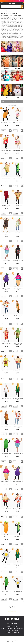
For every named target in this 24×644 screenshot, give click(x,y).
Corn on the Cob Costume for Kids (18, 565)
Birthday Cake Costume (18, 123)
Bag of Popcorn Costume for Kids (18, 509)
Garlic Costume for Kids (6, 398)
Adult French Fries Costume (6, 150)
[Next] (15, 607)
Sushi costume (6, 316)
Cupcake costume (6, 261)
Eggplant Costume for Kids (18, 481)
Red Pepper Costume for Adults (6, 206)
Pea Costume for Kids (18, 536)
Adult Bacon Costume (6, 343)
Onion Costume (18, 233)
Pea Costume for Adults (18, 178)
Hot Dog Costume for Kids (6, 426)
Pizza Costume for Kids (18, 205)
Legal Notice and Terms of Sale (9, 629)
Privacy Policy (20, 629)
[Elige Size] (3, 131)
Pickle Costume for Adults (6, 454)
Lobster (18, 83)
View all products (12, 611)
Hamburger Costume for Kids (6, 509)
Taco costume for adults (6, 178)
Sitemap (16, 631)
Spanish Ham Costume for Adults (6, 123)
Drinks (6, 83)
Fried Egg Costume (6, 564)
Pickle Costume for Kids (6, 592)
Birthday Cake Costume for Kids (18, 151)
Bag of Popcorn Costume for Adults (18, 427)
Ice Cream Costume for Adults (18, 289)
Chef (18, 97)
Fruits (6, 54)
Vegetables (6, 68)
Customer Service (12, 623)
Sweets (18, 54)
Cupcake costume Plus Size (18, 454)
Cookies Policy (10, 631)
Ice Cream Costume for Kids (6, 481)
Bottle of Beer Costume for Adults (6, 234)
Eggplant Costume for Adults (6, 289)
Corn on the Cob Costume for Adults (18, 399)
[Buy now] (10, 131)
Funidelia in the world (12, 627)
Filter (3, 101)
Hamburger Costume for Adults (18, 372)
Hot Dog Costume (18, 316)
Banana (6, 97)
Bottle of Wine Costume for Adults (18, 261)
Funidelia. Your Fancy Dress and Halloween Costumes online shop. (12, 3)
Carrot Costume (6, 536)
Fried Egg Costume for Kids (18, 592)
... (1, 11)
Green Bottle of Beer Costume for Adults (18, 344)
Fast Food (18, 68)
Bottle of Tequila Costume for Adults (6, 372)
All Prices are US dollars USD (13, 633)
